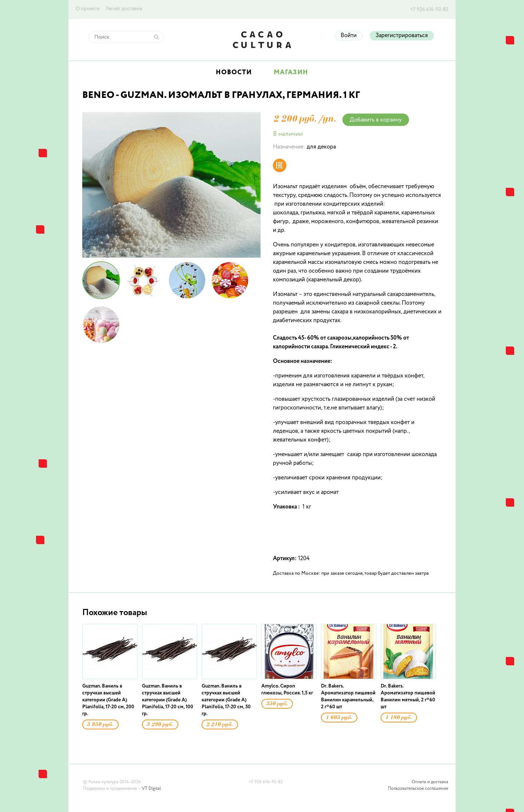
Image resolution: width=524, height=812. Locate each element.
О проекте (88, 9)
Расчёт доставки (124, 9)
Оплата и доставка (430, 782)
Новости (234, 72)
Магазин (291, 72)
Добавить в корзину (376, 120)
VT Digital (151, 789)
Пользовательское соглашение (418, 789)
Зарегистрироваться (402, 36)
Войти (349, 36)
